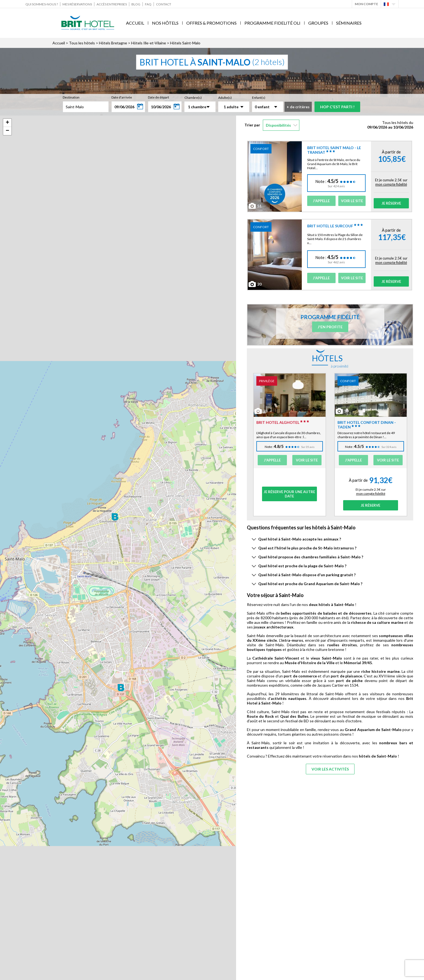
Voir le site (352, 201)
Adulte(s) (225, 98)
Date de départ (158, 97)
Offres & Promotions (211, 23)
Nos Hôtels (165, 23)
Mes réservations (77, 4)
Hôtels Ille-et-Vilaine (149, 43)
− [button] (7, 131)
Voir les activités (330, 769)
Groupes (318, 23)
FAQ (148, 4)
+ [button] (7, 123)
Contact (164, 4)
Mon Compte (366, 4)
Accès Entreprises (112, 4)
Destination (71, 97)
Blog (136, 4)
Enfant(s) (259, 98)
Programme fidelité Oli (272, 23)
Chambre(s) (193, 98)
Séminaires (349, 23)
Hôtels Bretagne (113, 43)
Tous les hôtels (82, 43)
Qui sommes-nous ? (42, 4)
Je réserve (391, 203)
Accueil (135, 23)
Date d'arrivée (122, 97)
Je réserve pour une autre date (289, 494)
